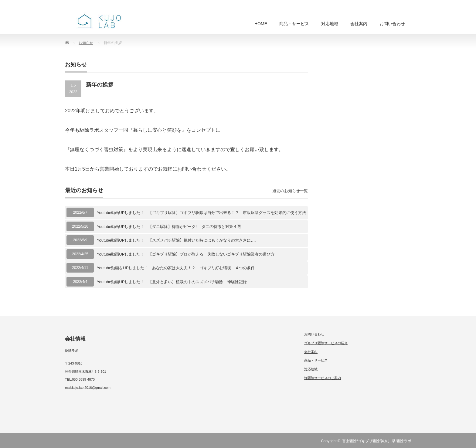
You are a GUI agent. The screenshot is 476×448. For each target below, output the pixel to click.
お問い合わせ (392, 24)
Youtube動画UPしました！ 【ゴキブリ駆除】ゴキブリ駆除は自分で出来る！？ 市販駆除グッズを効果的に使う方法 (201, 213)
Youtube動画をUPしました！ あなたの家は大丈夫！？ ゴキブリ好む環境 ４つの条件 (176, 268)
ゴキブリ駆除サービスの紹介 (326, 343)
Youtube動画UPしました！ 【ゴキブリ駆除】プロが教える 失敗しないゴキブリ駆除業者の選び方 (186, 254)
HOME (261, 24)
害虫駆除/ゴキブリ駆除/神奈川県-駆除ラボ (377, 441)
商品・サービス (294, 24)
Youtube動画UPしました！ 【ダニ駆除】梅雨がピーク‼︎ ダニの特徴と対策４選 (169, 227)
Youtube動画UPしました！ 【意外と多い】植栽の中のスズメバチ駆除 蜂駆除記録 (172, 282)
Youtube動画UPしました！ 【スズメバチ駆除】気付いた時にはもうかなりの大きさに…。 (178, 240)
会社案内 (359, 24)
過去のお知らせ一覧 (290, 191)
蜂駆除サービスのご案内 (323, 378)
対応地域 (330, 24)
